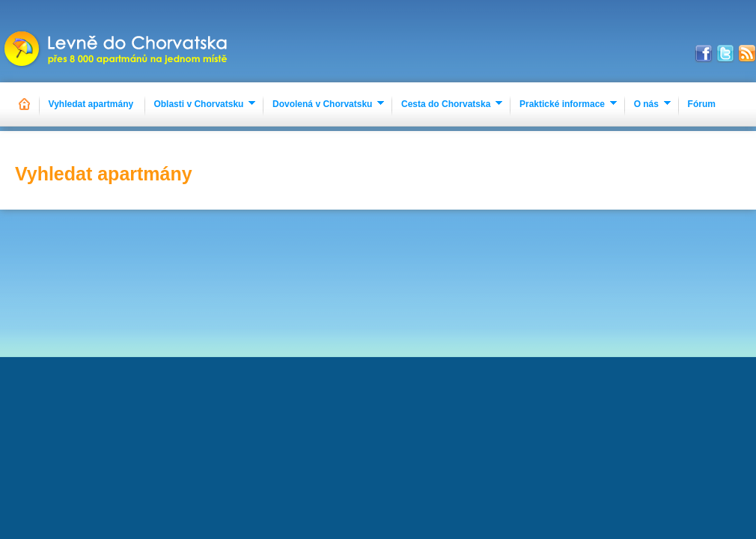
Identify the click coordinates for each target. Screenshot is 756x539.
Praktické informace (562, 104)
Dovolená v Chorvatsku (322, 104)
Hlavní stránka (25, 104)
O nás (646, 104)
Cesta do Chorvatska (446, 104)
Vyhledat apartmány (91, 104)
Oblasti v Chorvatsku (198, 104)
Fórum (702, 104)
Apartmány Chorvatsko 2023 (117, 41)
